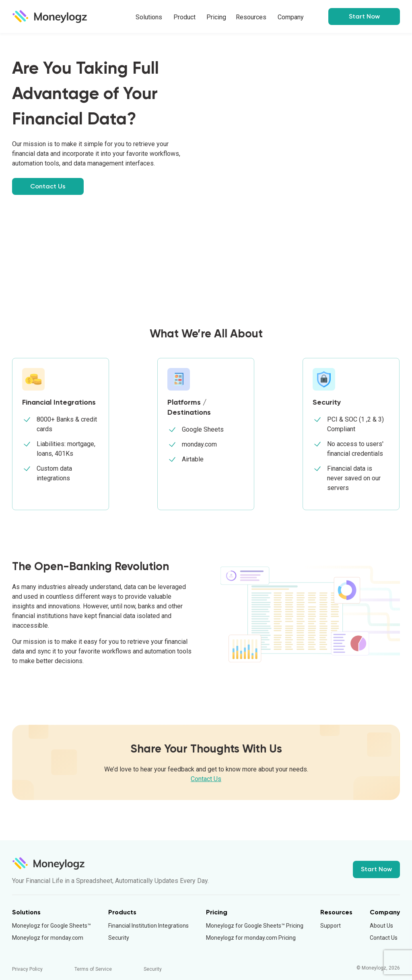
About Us (381, 926)
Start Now (376, 869)
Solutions (149, 17)
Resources (251, 17)
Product (184, 17)
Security (119, 938)
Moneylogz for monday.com (48, 938)
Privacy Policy (27, 969)
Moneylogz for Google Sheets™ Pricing (255, 926)
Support (331, 926)
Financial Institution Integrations (148, 926)
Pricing (216, 17)
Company (291, 17)
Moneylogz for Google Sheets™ (51, 926)
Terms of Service (93, 969)
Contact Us (48, 186)
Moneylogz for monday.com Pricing (251, 938)
